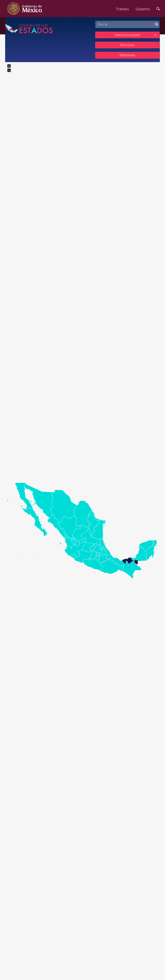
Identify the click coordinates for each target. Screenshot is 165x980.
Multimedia (127, 55)
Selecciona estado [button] (136, 35)
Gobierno (143, 9)
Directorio (127, 45)
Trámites (123, 9)
